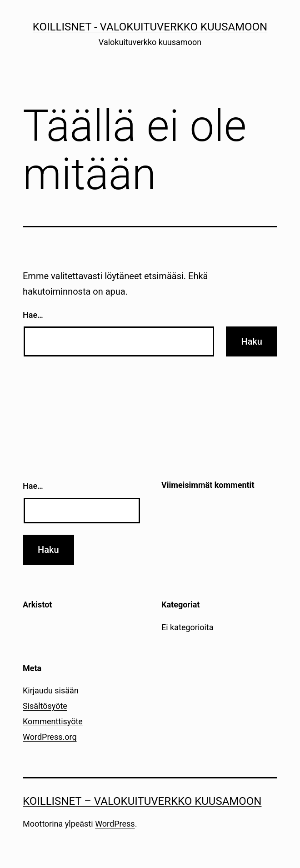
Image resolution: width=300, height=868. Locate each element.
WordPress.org (50, 737)
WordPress (115, 824)
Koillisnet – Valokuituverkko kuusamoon (142, 801)
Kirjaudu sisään (51, 690)
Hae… (33, 315)
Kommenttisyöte (53, 721)
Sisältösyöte (45, 706)
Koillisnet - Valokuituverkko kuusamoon (150, 27)
